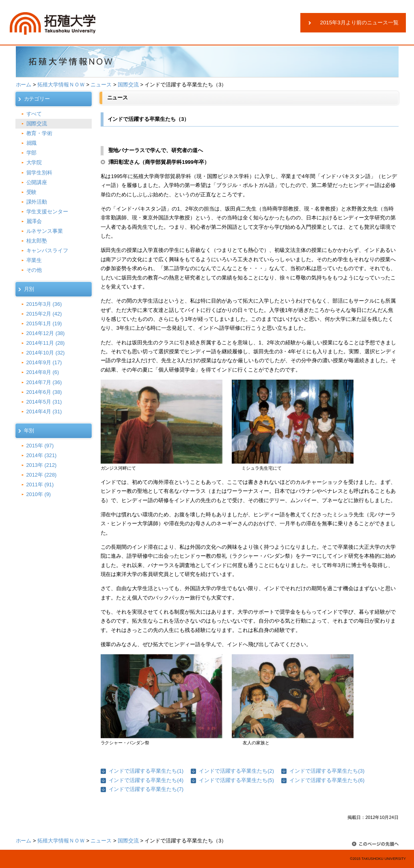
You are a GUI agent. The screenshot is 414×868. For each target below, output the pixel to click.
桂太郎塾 (37, 241)
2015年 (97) (40, 446)
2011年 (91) (40, 484)
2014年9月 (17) (44, 362)
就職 (32, 143)
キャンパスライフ (47, 250)
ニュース (101, 85)
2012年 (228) (42, 475)
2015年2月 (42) (44, 314)
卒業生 (34, 260)
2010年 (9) (39, 494)
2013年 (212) (42, 465)
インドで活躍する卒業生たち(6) (327, 780)
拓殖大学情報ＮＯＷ (61, 85)
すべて (34, 114)
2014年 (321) (42, 455)
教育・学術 (40, 133)
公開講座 (37, 182)
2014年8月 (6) (43, 372)
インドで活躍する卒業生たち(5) (236, 780)
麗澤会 (34, 221)
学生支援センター (47, 212)
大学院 (34, 162)
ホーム (24, 85)
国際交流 (128, 85)
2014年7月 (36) (44, 382)
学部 (32, 153)
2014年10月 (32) (46, 353)
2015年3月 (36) (44, 304)
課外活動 (37, 202)
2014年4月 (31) (44, 411)
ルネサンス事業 (45, 231)
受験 (32, 192)
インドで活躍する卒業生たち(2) (236, 771)
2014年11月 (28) (46, 343)
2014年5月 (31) (44, 402)
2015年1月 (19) (44, 323)
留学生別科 (40, 173)
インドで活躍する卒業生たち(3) (327, 771)
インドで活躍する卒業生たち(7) (146, 789)
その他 (34, 270)
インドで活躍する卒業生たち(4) (146, 780)
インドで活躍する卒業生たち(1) (146, 771)
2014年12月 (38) (46, 333)
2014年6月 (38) (44, 392)
